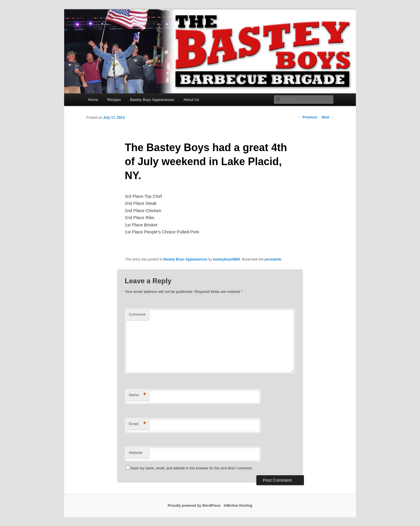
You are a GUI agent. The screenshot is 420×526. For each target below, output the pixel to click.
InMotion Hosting (238, 506)
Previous (308, 117)
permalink (273, 259)
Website (136, 453)
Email (138, 424)
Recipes (114, 100)
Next (328, 117)
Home (93, 100)
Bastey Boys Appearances (152, 100)
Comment (137, 314)
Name (138, 395)
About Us (191, 100)
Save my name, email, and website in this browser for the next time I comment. (192, 468)
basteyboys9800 (226, 259)
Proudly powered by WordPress (194, 506)
